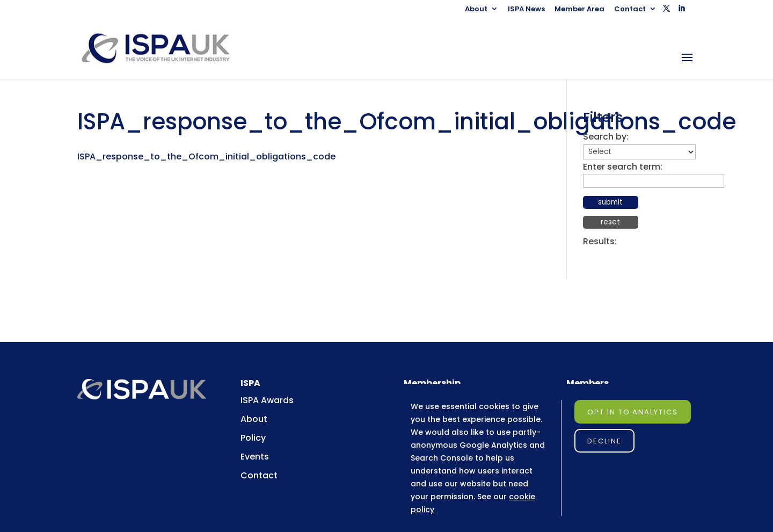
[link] (165, 48)
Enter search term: (623, 167)
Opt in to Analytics (633, 412)
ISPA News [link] (526, 10)
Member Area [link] (579, 10)
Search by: (606, 137)
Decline (604, 441)
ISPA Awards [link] (267, 400)
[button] (666, 12)
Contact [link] (630, 10)
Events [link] (255, 457)
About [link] (476, 10)
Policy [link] (253, 438)
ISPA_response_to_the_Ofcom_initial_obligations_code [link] (206, 156)
